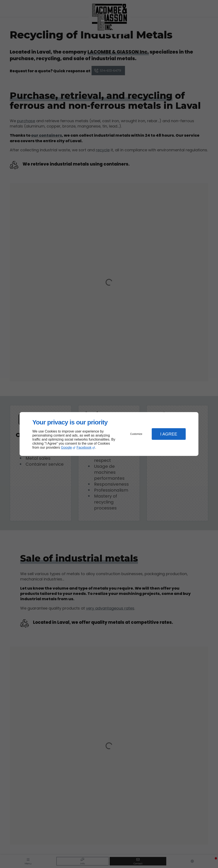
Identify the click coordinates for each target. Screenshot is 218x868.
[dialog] (109, 434)
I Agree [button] (169, 434)
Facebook (84, 447)
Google (66, 447)
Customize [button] (136, 434)
